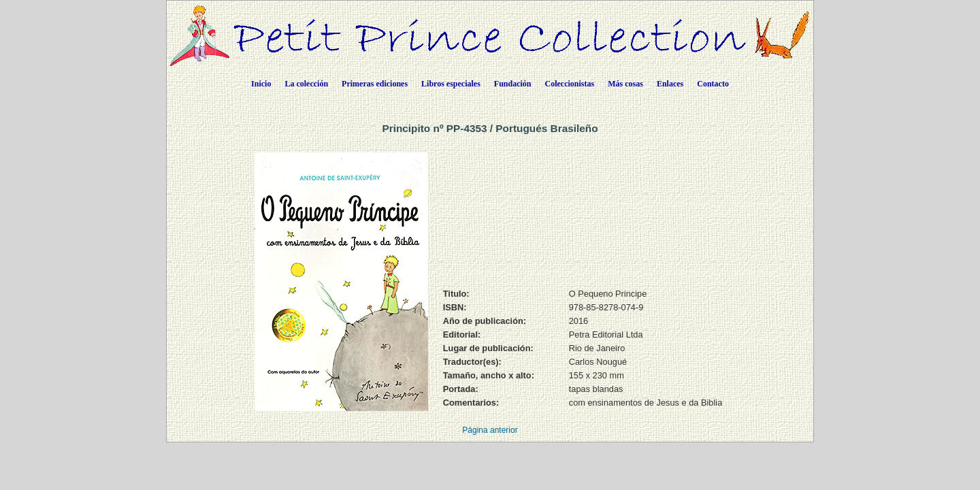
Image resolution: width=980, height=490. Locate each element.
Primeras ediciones (375, 84)
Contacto (713, 84)
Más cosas (625, 84)
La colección (306, 84)
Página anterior (490, 430)
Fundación (513, 84)
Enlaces (670, 84)
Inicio (261, 84)
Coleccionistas (570, 84)
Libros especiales (451, 84)
